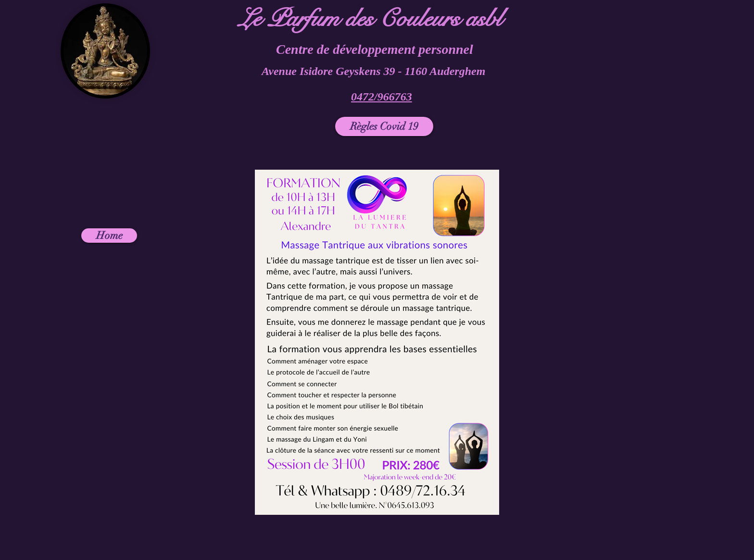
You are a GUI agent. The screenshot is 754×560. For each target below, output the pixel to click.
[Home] (109, 236)
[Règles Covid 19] (384, 126)
